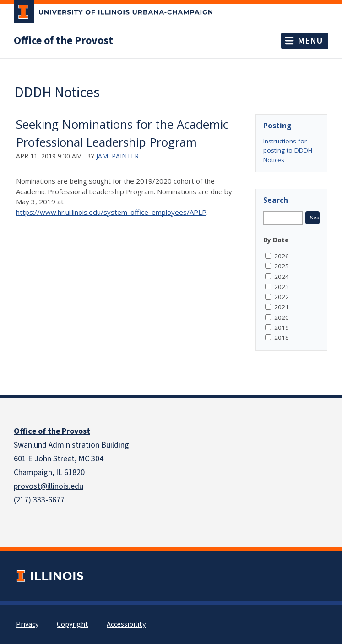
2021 (282, 307)
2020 (282, 317)
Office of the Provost (63, 41)
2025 (282, 266)
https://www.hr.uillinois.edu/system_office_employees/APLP (111, 212)
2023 (282, 287)
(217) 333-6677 (39, 500)
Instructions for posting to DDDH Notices (288, 150)
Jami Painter (117, 156)
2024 (282, 277)
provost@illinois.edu (49, 486)
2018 (282, 338)
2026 (282, 256)
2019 (282, 327)
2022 (282, 297)
